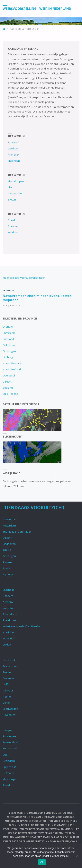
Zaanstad (9, 608)
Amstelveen (10, 736)
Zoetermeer (10, 666)
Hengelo (8, 730)
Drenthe (8, 327)
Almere (7, 562)
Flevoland (9, 333)
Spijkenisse (10, 767)
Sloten (12, 200)
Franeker (14, 155)
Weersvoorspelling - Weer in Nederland (37, 8)
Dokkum (13, 148)
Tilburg (7, 550)
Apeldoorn (9, 620)
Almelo (7, 785)
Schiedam (9, 761)
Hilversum (9, 715)
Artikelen (9, 290)
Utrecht (7, 382)
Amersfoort (10, 614)
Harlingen (14, 161)
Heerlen (8, 697)
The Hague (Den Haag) (17, 532)
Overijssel (9, 375)
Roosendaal (10, 742)
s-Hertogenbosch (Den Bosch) (21, 626)
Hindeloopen (16, 181)
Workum (13, 232)
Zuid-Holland (10, 394)
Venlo (6, 703)
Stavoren (14, 226)
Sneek (12, 220)
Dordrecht (9, 660)
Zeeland (8, 388)
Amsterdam (10, 519)
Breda (6, 568)
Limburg (8, 357)
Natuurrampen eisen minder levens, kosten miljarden (37, 298)
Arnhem (8, 602)
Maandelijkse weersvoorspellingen (24, 278)
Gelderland (9, 345)
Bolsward (14, 142)
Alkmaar (8, 690)
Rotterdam (9, 526)
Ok (42, 862)
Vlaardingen (10, 779)
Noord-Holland (12, 369)
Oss (5, 755)
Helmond (8, 773)
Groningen (9, 351)
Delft (6, 684)
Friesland (8, 339)
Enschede (9, 590)
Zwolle (7, 672)
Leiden (7, 645)
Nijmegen (9, 574)
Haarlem (8, 596)
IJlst (10, 187)
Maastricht (9, 638)
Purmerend (10, 748)
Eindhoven (9, 544)
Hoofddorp (10, 632)
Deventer (8, 678)
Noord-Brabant (12, 363)
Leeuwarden (16, 193)
